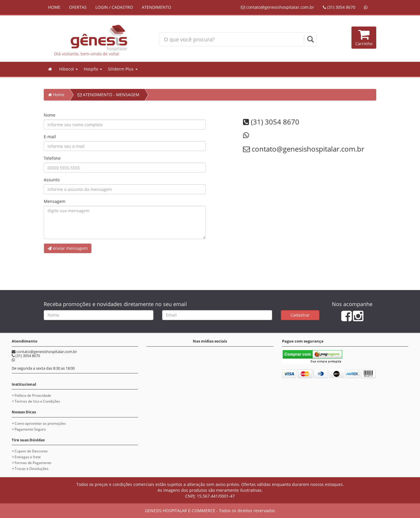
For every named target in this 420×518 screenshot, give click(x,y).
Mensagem (55, 201)
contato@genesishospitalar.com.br (278, 7)
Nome (50, 115)
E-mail (50, 137)
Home (56, 95)
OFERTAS (78, 7)
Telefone (52, 158)
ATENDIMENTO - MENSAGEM (108, 95)
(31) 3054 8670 (339, 7)
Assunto (52, 180)
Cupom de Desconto (31, 451)
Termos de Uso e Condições (37, 401)
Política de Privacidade (33, 395)
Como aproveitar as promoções (40, 423)
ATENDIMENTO (156, 7)
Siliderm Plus (123, 69)
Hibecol (69, 69)
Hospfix (93, 69)
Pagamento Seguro (30, 429)
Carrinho (364, 37)
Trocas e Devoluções (32, 469)
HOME (54, 7)
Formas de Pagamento (33, 463)
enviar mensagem (68, 248)
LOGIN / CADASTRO (114, 7)
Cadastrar (300, 315)
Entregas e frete (28, 457)
